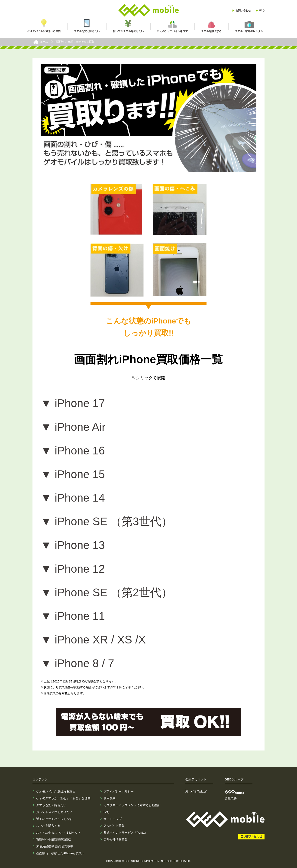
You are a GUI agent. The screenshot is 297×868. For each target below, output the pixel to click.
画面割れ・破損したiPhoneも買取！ (60, 853)
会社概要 (231, 798)
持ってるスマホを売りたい (54, 812)
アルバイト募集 (114, 826)
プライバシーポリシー (119, 791)
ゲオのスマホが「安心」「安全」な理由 (63, 798)
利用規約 (110, 798)
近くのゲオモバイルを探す (54, 819)
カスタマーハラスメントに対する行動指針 (132, 805)
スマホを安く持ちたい (51, 805)
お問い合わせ (243, 10)
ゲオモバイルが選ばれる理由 (56, 791)
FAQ (262, 10)
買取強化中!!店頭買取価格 (54, 840)
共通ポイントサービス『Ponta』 (126, 833)
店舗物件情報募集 (116, 840)
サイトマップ (113, 819)
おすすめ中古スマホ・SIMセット (58, 833)
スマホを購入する (48, 826)
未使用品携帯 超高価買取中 (55, 846)
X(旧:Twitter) (199, 791)
